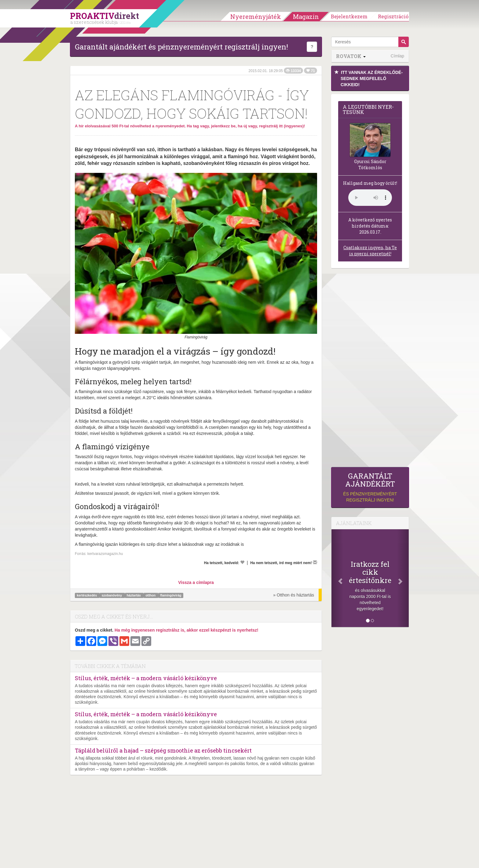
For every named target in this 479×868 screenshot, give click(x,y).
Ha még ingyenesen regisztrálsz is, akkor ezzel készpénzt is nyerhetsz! (186, 630)
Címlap (397, 56)
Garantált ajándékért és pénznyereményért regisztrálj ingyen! (181, 47)
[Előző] (337, 578)
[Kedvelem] (242, 562)
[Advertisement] (370, 369)
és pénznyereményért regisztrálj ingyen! (370, 487)
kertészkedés (87, 595)
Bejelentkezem (349, 16)
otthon (151, 595)
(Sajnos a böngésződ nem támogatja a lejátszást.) (370, 198)
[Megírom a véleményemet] (315, 562)
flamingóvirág (171, 595)
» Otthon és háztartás (294, 595)
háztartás (134, 595)
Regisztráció (393, 16)
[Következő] (403, 578)
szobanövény (112, 595)
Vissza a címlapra (196, 582)
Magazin (306, 16)
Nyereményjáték (256, 16)
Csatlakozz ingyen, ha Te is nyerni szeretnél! (370, 251)
